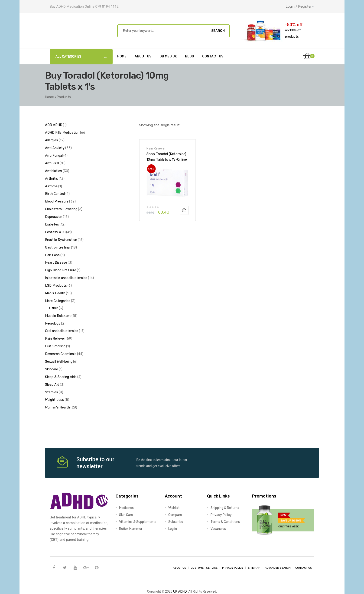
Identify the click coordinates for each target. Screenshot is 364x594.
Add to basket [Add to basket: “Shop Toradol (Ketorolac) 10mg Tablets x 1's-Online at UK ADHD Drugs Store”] (184, 210)
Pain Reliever (156, 148)
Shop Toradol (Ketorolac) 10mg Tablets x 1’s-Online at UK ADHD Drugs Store (167, 157)
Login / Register (300, 7)
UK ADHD (180, 577)
